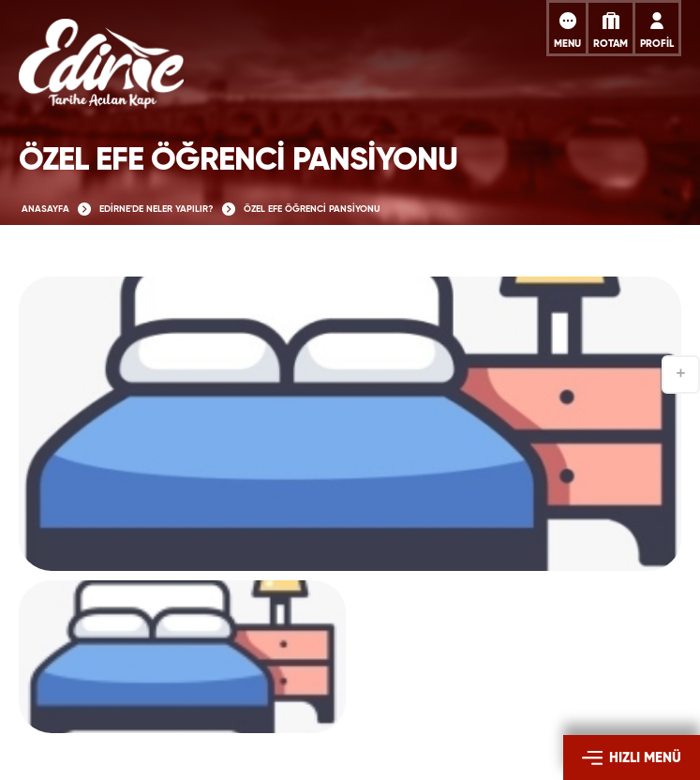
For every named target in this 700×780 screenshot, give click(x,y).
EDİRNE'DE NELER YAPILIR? (156, 209)
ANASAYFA (45, 209)
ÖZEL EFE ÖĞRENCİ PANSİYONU (312, 209)
